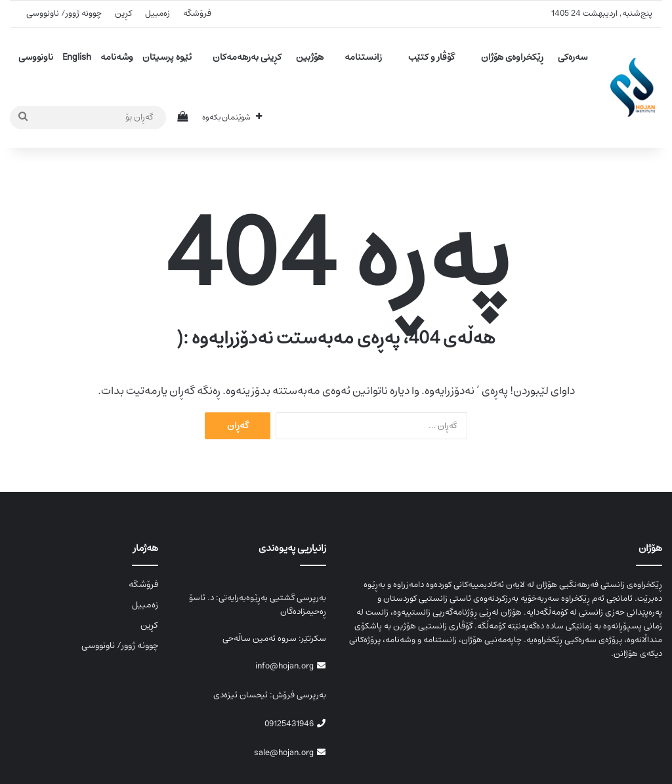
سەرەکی (573, 57)
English (77, 57)
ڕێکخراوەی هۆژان (512, 57)
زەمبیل (157, 13)
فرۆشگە (197, 13)
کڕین (123, 13)
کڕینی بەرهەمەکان (247, 57)
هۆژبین (310, 57)
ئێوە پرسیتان (167, 57)
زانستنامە (363, 57)
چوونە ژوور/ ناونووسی (64, 13)
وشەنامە (117, 57)
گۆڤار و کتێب (431, 57)
